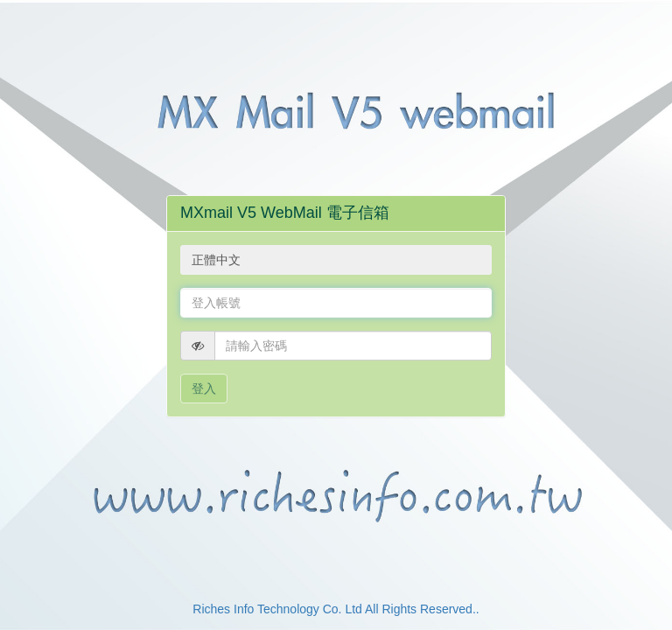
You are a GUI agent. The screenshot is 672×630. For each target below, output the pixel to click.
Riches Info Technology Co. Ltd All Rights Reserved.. (336, 609)
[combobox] (336, 260)
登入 (204, 388)
